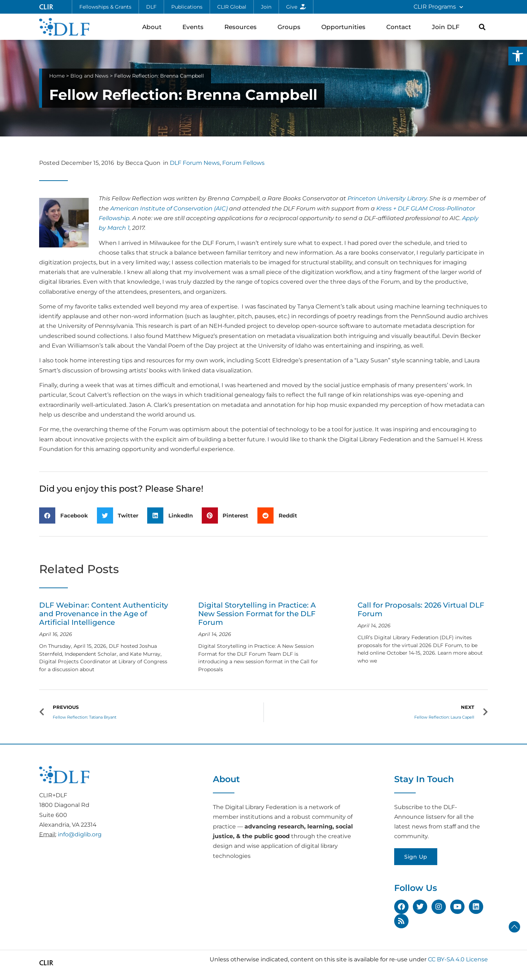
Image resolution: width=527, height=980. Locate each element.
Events (195, 27)
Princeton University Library (387, 198)
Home (57, 76)
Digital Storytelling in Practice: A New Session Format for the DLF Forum (257, 614)
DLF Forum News (195, 163)
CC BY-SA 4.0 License (458, 959)
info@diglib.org (80, 834)
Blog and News (89, 76)
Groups (291, 27)
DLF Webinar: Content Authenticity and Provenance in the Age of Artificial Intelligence (104, 614)
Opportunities (345, 27)
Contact (400, 27)
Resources (242, 27)
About (154, 27)
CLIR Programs (438, 7)
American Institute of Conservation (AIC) (169, 208)
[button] (518, 56)
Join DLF (447, 27)
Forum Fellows (243, 163)
